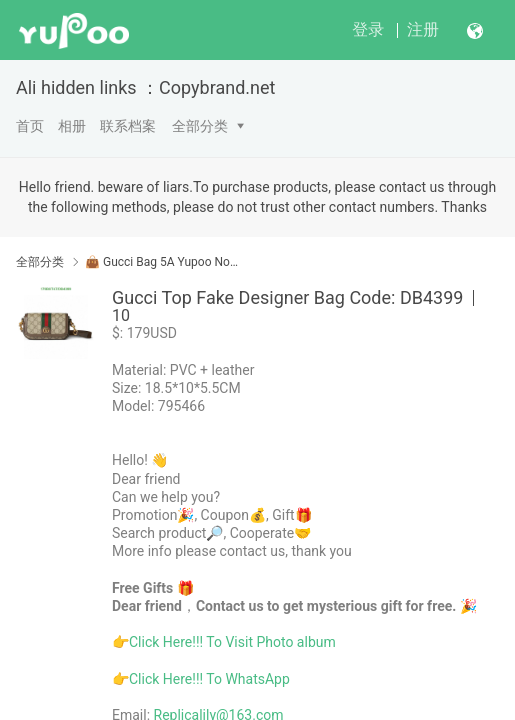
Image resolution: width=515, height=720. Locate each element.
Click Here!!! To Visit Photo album (232, 642)
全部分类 (200, 126)
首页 (30, 126)
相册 (72, 126)
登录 (368, 29)
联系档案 (128, 126)
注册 (423, 29)
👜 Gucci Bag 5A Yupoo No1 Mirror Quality (163, 262)
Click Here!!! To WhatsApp (209, 679)
